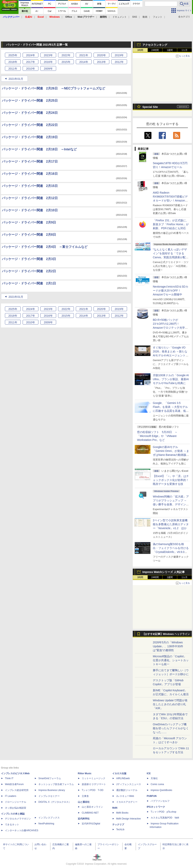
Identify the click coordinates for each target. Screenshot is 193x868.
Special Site (150, 107)
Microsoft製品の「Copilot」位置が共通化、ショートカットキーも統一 (171, 660)
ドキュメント (120, 17)
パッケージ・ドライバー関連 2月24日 (30, 113)
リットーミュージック (94, 778)
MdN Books (122, 813)
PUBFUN (152, 796)
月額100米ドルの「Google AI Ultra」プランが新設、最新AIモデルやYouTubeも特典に (171, 379)
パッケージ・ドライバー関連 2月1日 (29, 283)
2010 (30, 69)
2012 (119, 62)
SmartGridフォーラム (50, 778)
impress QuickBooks (161, 790)
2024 (30, 55)
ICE (149, 773)
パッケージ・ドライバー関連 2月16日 (30, 174)
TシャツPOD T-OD (93, 790)
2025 (13, 55)
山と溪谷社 (84, 802)
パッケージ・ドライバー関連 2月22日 (30, 125)
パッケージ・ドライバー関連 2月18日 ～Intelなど (39, 149)
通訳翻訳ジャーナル (127, 790)
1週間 (170, 50)
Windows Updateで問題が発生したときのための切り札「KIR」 (170, 704)
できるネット (12, 825)
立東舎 (85, 796)
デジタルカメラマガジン (18, 819)
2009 (48, 69)
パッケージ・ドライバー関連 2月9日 (29, 222)
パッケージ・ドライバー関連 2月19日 (30, 137)
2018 (13, 62)
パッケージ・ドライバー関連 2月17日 (30, 161)
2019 (119, 55)
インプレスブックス (49, 818)
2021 (84, 55)
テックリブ (118, 825)
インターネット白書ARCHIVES (22, 830)
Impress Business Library (52, 790)
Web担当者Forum (14, 784)
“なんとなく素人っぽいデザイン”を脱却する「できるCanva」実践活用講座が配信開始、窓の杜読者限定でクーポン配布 (171, 257)
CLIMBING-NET (90, 813)
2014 (84, 62)
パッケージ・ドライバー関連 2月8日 (29, 235)
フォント (158, 17)
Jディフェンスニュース (129, 784)
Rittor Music (85, 773)
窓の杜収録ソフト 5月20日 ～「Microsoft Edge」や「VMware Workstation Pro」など (157, 436)
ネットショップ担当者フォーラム (56, 784)
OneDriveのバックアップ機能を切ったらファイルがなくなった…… (171, 728)
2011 (13, 69)
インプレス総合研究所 (17, 790)
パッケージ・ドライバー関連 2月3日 (29, 259)
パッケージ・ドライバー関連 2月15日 (30, 186)
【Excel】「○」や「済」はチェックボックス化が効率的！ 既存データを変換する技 (172, 480)
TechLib (120, 829)
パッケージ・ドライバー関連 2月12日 (30, 198)
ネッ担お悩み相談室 (16, 808)
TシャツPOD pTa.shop (163, 812)
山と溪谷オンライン (92, 807)
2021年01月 (16, 79)
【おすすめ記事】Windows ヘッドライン (166, 634)
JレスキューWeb (125, 796)
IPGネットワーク (156, 807)
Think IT (9, 778)
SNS (135, 17)
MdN (115, 808)
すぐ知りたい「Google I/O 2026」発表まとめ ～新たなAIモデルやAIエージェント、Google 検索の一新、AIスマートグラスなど (171, 355)
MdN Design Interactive (129, 819)
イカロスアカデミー (127, 802)
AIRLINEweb (123, 778)
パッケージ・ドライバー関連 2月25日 (30, 101)
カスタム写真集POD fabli (165, 818)
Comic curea (157, 784)
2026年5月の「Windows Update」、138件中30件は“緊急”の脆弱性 (168, 646)
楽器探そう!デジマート (94, 784)
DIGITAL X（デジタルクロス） (55, 802)
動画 (145, 17)
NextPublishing (46, 824)
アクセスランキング (155, 45)
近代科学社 (84, 819)
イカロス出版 (119, 773)
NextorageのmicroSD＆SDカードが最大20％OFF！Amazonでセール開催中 (171, 291)
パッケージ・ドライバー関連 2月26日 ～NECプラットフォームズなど (54, 88)
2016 (48, 62)
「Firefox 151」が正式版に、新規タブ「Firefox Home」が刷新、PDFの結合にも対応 (171, 224)
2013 (101, 62)
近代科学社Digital (91, 824)
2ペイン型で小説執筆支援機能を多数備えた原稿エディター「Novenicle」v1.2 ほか (171, 524)
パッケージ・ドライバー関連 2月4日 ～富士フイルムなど (45, 247)
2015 (66, 62)
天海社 (154, 778)
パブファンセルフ (160, 801)
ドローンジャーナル (16, 802)
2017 (30, 62)
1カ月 (185, 50)
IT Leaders (11, 796)
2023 (48, 55)
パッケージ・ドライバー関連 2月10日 (30, 210)
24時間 (155, 50)
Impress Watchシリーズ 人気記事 (164, 572)
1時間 (140, 50)
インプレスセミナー (49, 796)
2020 (101, 55)
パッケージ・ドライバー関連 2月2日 (29, 271)
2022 (66, 55)
